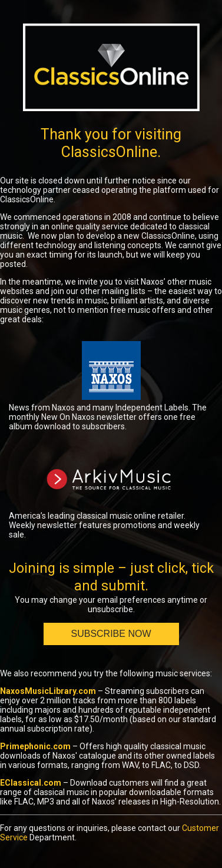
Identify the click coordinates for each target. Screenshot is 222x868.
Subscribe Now (111, 634)
